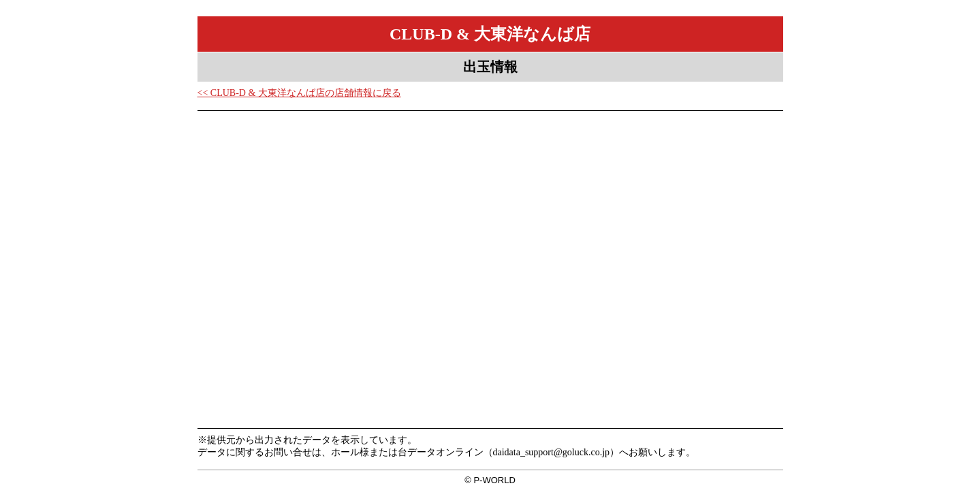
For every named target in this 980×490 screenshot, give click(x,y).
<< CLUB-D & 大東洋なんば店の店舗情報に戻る (299, 93)
